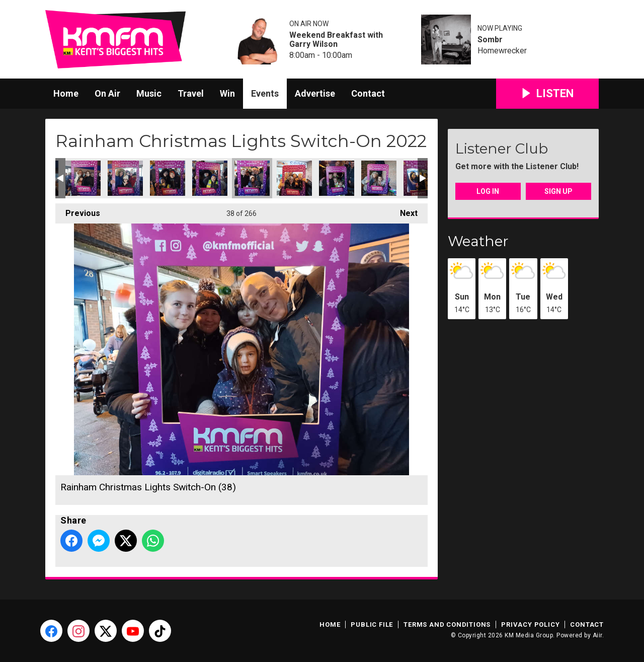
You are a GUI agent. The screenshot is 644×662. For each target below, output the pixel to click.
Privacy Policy (530, 624)
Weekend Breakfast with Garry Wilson (336, 40)
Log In (488, 191)
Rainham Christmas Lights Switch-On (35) (125, 178)
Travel (191, 93)
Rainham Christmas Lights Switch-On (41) (379, 178)
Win (227, 93)
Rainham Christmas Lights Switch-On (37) (210, 178)
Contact (368, 93)
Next (404, 211)
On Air (107, 93)
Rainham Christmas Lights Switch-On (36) (168, 178)
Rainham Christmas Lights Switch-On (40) (337, 178)
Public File (372, 624)
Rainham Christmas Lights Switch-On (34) (83, 178)
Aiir (597, 635)
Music (149, 93)
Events (265, 93)
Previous (78, 211)
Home (66, 93)
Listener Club (502, 149)
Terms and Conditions (447, 624)
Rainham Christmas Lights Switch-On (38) (252, 178)
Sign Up (558, 191)
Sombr (490, 40)
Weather (478, 241)
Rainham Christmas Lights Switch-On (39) (294, 178)
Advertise (315, 93)
